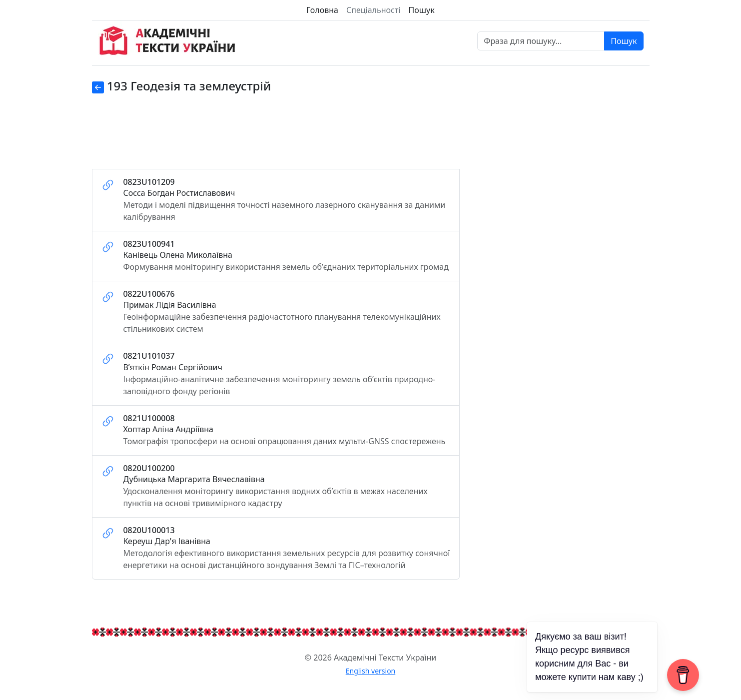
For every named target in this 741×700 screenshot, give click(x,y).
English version (371, 671)
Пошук (421, 10)
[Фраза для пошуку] (541, 41)
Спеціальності (373, 10)
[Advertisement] (276, 137)
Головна (322, 10)
